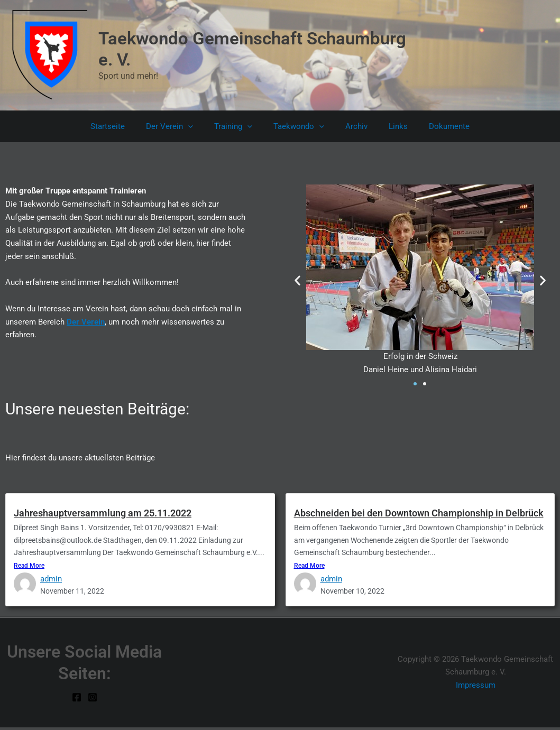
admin (51, 580)
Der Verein (180, 126)
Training (238, 126)
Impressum (476, 688)
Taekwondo (299, 126)
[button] (199, 126)
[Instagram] (93, 700)
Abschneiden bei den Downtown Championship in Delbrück (419, 513)
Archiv (351, 126)
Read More (29, 568)
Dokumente (433, 126)
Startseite (123, 126)
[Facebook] (77, 700)
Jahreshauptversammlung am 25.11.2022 (103, 513)
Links (388, 126)
